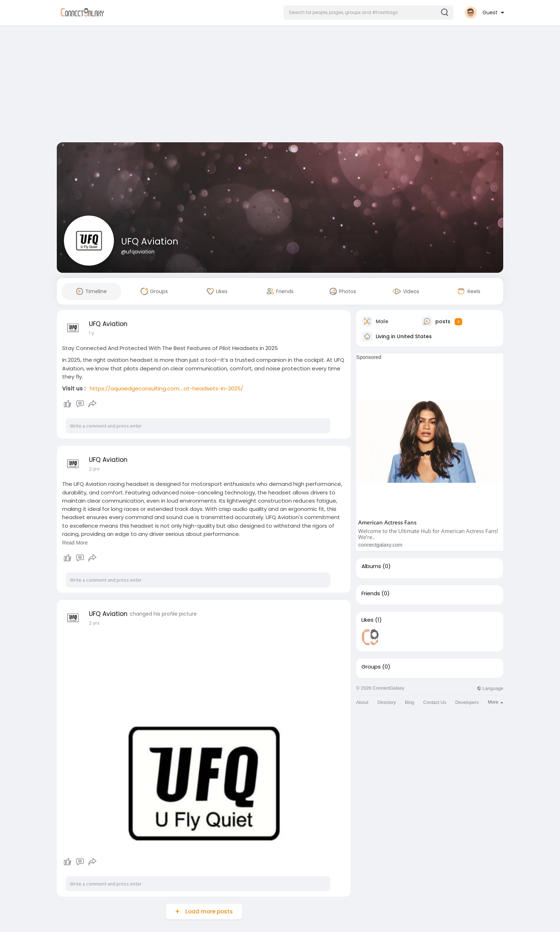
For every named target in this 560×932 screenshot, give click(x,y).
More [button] (496, 702)
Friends (371, 593)
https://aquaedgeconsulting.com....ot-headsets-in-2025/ (166, 388)
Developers (467, 702)
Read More (75, 543)
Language (490, 688)
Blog (410, 702)
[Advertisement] (280, 85)
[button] (368, 13)
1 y (91, 333)
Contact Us (435, 702)
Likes (367, 620)
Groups (371, 667)
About (362, 702)
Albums (371, 566)
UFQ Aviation (150, 241)
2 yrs (94, 469)
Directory (387, 702)
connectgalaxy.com (380, 545)
